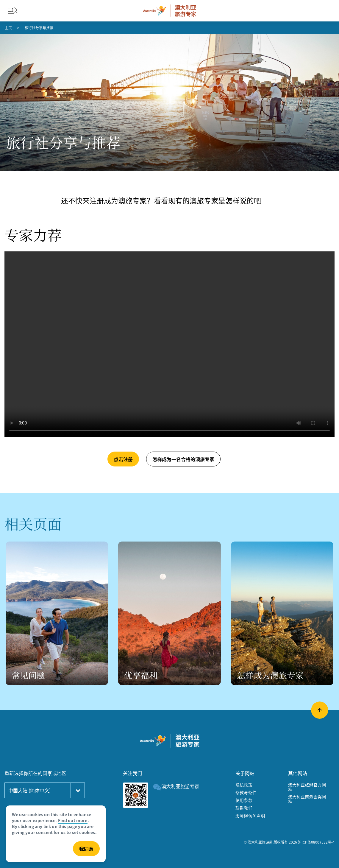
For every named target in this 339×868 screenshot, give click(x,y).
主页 (8, 28)
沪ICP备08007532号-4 (316, 842)
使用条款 (244, 800)
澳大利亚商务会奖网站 (307, 799)
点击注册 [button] (123, 459)
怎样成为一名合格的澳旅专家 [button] (183, 459)
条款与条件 (246, 792)
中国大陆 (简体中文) (29, 790)
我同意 (86, 849)
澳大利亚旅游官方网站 (307, 787)
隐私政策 (244, 785)
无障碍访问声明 (250, 816)
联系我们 (244, 808)
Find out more (73, 820)
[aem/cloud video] (169, 344)
